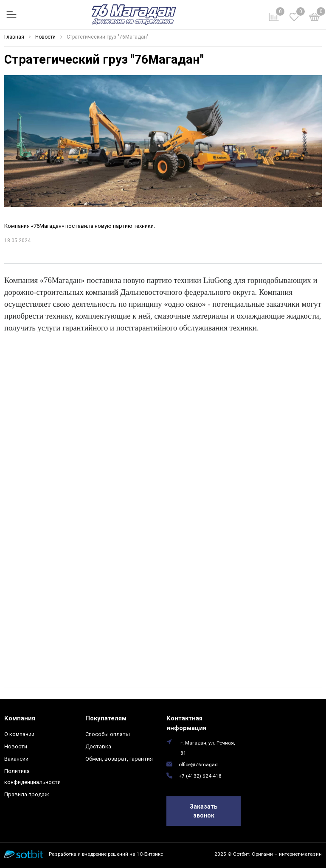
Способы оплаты (108, 734)
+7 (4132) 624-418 (200, 776)
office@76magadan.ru (201, 764)
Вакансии (16, 759)
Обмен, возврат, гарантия (119, 759)
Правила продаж (27, 794)
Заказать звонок (204, 811)
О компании (19, 734)
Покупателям (106, 718)
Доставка (98, 746)
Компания (20, 718)
